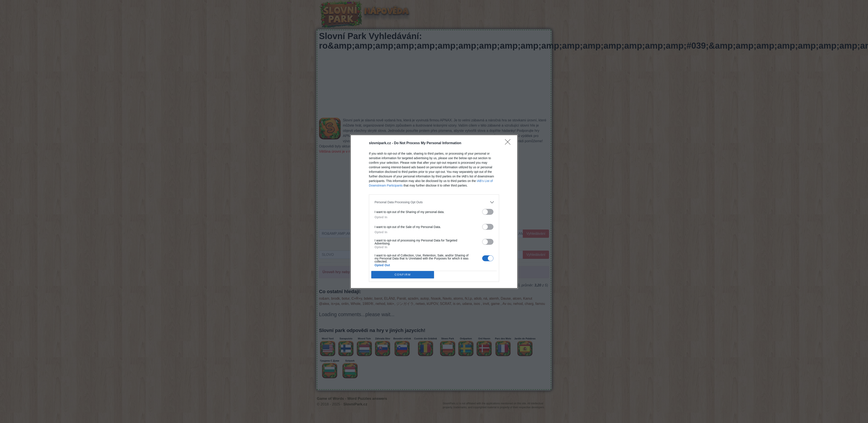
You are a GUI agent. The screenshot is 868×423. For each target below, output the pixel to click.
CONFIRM (403, 274)
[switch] (488, 212)
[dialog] (434, 212)
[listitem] (434, 202)
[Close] (509, 143)
